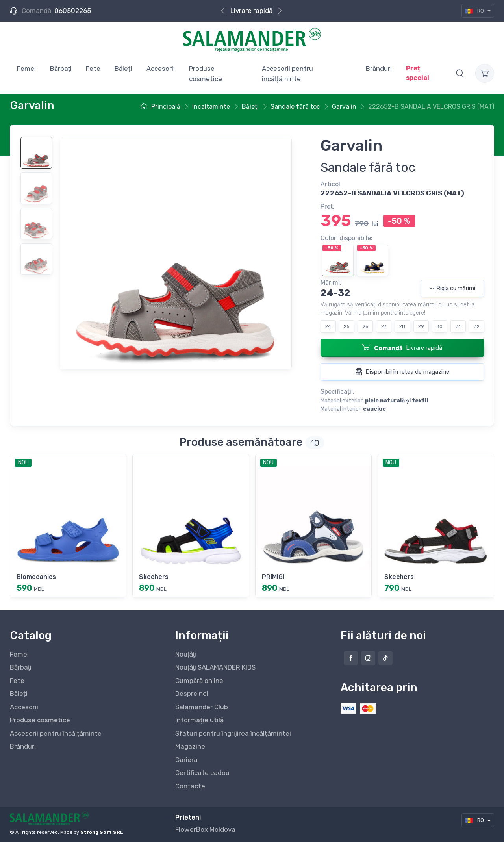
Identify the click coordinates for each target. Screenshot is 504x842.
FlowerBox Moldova (205, 829)
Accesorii (24, 707)
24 (328, 326)
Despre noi (192, 694)
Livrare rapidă (251, 11)
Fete (17, 681)
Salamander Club (202, 707)
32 (477, 326)
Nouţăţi (186, 654)
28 (402, 326)
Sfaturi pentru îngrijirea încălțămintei (233, 733)
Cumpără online (199, 681)
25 (347, 326)
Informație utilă (199, 720)
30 (439, 326)
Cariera (186, 760)
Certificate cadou (202, 773)
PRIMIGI (273, 577)
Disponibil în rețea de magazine (402, 372)
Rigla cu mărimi (452, 288)
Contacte (190, 786)
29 (421, 326)
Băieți (19, 694)
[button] (460, 73)
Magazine (190, 746)
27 (384, 326)
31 (458, 326)
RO (475, 11)
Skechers (154, 577)
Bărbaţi (21, 667)
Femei (19, 654)
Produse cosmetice (40, 720)
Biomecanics (36, 577)
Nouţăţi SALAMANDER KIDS (215, 667)
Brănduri (23, 746)
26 (365, 326)
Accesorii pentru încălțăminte (56, 733)
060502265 (73, 11)
